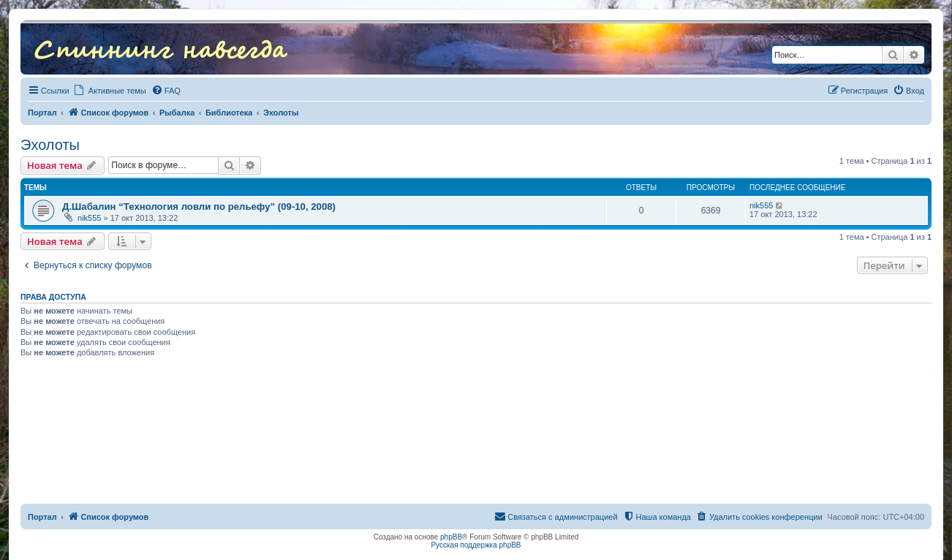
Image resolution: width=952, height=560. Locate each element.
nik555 (89, 218)
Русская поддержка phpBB (476, 545)
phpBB (451, 537)
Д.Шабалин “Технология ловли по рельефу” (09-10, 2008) (199, 207)
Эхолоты (50, 145)
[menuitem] (166, 91)
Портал (42, 113)
